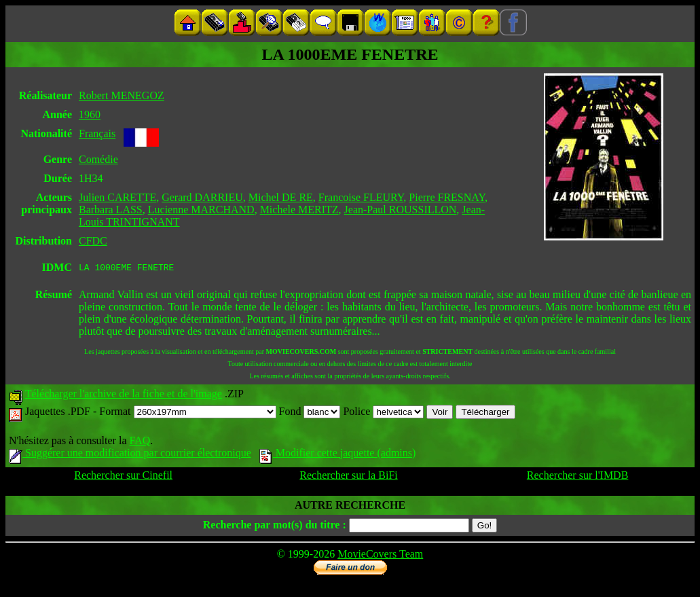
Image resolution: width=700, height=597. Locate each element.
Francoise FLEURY (361, 197)
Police (383, 413)
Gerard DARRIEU (202, 197)
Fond (310, 413)
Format (187, 413)
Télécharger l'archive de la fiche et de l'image (124, 396)
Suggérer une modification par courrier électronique (130, 455)
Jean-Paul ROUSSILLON (401, 210)
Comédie (98, 159)
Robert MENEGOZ (122, 95)
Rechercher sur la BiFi (348, 477)
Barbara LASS (111, 210)
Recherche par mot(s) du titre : (275, 527)
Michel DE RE (281, 197)
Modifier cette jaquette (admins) (338, 455)
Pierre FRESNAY (447, 197)
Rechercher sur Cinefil (123, 477)
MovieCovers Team (380, 556)
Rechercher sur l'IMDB (578, 477)
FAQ (140, 442)
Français (97, 133)
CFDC (93, 241)
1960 (90, 114)
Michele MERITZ (299, 210)
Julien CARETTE (117, 197)
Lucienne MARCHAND (201, 210)
